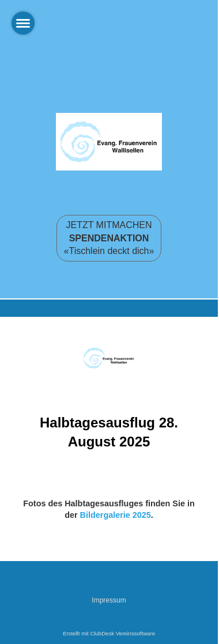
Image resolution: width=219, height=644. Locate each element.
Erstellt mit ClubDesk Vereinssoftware (109, 633)
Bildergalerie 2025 (116, 515)
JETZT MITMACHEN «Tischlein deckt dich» (109, 238)
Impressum (109, 600)
